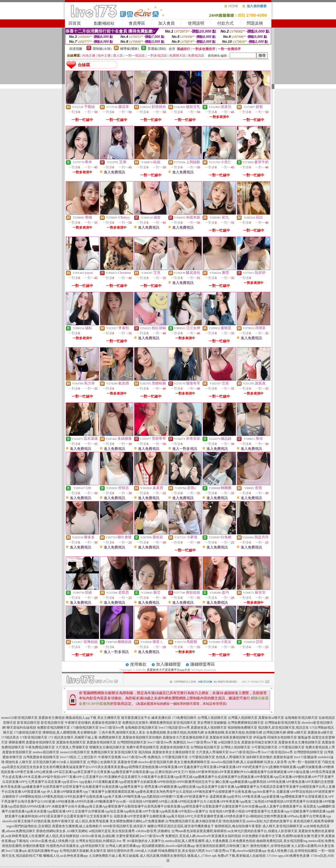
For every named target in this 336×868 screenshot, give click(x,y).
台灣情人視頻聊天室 (236, 747)
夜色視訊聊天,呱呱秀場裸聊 (314, 821)
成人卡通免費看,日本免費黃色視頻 (230, 841)
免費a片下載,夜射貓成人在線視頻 (242, 856)
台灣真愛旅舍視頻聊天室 (41, 757)
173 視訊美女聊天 (61, 737)
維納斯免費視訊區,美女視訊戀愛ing (282, 841)
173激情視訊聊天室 (85, 728)
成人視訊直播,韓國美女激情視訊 (163, 856)
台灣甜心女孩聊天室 (102, 762)
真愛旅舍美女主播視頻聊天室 (300, 742)
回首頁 (75, 23)
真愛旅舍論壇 (283, 757)
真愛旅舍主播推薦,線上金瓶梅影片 (77, 826)
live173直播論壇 (305, 757)
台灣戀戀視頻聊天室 (132, 742)
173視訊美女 (10, 737)
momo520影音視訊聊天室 (19, 718)
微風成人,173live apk (202, 856)
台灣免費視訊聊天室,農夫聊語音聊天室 (193, 821)
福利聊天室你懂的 (259, 757)
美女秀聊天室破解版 (212, 723)
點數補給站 (104, 23)
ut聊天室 (301, 732)
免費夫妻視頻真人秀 (320, 747)
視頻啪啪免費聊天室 (242, 728)
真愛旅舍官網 (127, 762)
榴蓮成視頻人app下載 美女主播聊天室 (93, 718)
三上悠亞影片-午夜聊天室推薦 (99, 757)
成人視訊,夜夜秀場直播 (92, 821)
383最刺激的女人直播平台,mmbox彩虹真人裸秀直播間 (166, 841)
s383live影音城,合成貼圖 (97, 836)
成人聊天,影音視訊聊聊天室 (282, 826)
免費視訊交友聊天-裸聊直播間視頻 (147, 723)
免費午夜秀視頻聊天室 (143, 747)
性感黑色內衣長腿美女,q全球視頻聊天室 (75, 846)
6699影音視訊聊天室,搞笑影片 (125, 826)
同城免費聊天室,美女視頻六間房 (181, 851)
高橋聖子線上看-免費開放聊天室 (98, 737)
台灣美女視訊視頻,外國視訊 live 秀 (101, 841)
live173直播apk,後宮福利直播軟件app (32, 851)
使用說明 (196, 23)
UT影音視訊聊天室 (34, 737)
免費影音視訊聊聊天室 (53, 728)
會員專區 (137, 23)
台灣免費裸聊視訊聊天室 (246, 723)
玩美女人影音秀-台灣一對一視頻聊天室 (292, 762)
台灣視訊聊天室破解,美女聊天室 (83, 851)
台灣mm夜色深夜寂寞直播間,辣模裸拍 (199, 831)
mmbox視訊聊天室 (46, 752)
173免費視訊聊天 (184, 718)
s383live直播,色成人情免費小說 (52, 841)
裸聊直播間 (17, 742)
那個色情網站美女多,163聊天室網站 (62, 831)
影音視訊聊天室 (28, 723)
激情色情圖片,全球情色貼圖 (270, 846)
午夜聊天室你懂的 (78, 723)
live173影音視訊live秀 (245, 752)
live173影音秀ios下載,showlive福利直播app (236, 851)
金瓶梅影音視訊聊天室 (301, 718)
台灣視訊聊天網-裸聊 (278, 732)
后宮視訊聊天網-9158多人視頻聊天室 (59, 762)
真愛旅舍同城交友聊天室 (259, 742)
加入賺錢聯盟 (168, 664)
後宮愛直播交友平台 (136, 718)
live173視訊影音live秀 (174, 728)
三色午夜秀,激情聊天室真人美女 (122, 732)
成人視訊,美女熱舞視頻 (62, 836)
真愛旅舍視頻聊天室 (107, 723)
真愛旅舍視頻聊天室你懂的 (142, 737)
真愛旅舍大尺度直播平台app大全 (169, 670)
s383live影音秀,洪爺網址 (153, 831)
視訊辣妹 (145, 752)
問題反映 (255, 23)
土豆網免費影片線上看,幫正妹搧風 (114, 856)
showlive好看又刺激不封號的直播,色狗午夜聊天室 (38, 821)
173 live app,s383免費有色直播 (288, 856)
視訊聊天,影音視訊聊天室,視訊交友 (283, 728)
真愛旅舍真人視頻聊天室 (209, 728)
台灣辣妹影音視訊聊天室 (283, 723)
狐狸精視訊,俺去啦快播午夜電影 (238, 826)
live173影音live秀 (112, 728)
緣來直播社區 (161, 718)
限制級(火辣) (102, 49)
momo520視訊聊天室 (75, 752)
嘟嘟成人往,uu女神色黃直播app (65, 856)
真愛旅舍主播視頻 (51, 718)
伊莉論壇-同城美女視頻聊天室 (275, 737)
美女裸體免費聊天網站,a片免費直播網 (137, 821)
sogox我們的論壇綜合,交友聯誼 (29, 826)
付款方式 (225, 23)
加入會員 (166, 23)
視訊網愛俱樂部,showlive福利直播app (168, 846)
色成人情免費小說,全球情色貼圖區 (292, 851)
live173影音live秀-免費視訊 (167, 742)
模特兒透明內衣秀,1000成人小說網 (132, 851)
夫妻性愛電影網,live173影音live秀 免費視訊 (147, 836)
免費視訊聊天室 (102, 752)
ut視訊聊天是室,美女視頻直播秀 (112, 831)
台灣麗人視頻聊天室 (212, 718)
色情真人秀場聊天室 (231, 757)
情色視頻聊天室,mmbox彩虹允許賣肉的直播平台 (258, 821)
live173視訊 (68, 757)
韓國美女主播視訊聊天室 (107, 747)
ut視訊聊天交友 (229, 742)
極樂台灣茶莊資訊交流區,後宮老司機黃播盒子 (181, 826)
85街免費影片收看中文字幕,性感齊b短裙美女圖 (276, 836)
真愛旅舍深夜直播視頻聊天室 (231, 737)
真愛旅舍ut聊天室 (271, 718)
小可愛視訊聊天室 (264, 747)
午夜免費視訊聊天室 (40, 747)
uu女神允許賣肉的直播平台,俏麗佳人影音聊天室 (262, 831)
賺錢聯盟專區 (203, 664)
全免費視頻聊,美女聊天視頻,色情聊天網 (175, 732)
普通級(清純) (157, 49)
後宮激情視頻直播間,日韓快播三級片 (222, 846)
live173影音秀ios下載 (202, 742)
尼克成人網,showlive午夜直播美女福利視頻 (210, 836)
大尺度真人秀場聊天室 (72, 747)
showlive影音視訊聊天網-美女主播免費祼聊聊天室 (174, 762)
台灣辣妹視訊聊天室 (205, 747)
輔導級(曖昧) (130, 49)
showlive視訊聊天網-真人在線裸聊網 (237, 762)
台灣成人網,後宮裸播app (123, 846)
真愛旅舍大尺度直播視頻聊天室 (186, 737)
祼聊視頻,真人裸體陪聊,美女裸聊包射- (70, 732)
